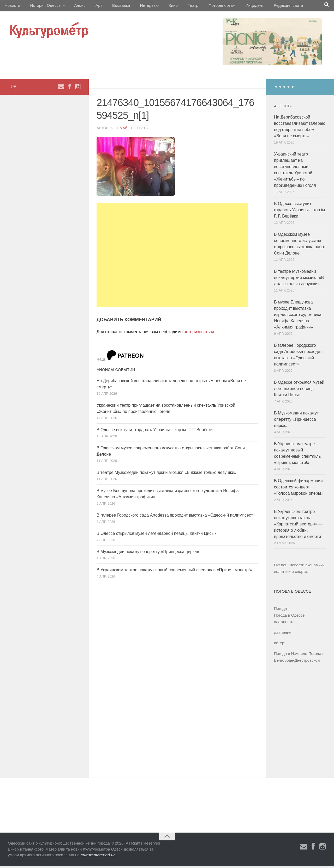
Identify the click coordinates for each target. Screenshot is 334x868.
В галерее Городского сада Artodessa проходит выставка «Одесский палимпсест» (176, 517)
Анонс (76, 6)
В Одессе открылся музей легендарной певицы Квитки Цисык (156, 535)
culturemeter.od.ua (98, 857)
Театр (179, 6)
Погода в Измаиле (291, 656)
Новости (12, 6)
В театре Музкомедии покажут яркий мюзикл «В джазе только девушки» (166, 475)
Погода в (289, 617)
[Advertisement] (172, 257)
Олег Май (119, 130)
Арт (93, 6)
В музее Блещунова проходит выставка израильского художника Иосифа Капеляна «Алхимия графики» (298, 317)
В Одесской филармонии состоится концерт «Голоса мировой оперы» (299, 489)
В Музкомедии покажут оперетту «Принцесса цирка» (148, 554)
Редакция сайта (268, 6)
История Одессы (43, 6)
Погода (280, 610)
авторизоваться (199, 334)
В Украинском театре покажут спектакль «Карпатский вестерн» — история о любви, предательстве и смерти (298, 526)
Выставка (113, 6)
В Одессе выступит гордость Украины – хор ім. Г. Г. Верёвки (155, 432)
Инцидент (236, 6)
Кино (161, 6)
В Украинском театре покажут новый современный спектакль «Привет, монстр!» (174, 572)
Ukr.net (280, 567)
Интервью (139, 6)
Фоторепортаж (205, 6)
